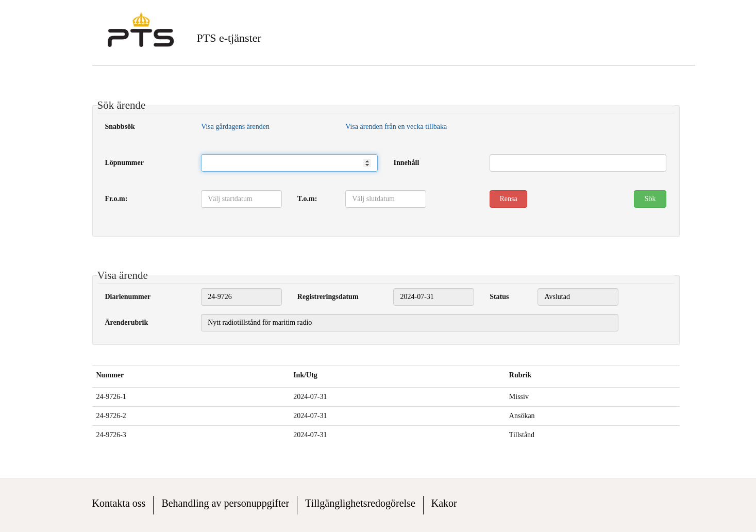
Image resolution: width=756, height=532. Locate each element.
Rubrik (520, 375)
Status (499, 297)
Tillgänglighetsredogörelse (360, 503)
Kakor (444, 503)
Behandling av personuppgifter (225, 503)
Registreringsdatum (328, 297)
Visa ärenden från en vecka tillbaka (396, 127)
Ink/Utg (305, 375)
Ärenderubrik (127, 322)
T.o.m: (307, 199)
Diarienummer (128, 297)
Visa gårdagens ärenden (235, 127)
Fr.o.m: (116, 199)
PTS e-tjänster (229, 38)
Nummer (110, 375)
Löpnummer (124, 163)
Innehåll (406, 163)
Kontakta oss (119, 503)
